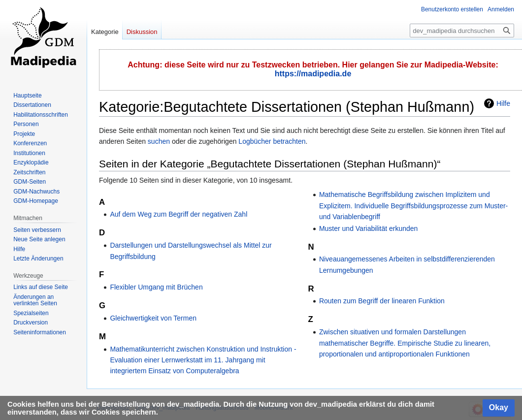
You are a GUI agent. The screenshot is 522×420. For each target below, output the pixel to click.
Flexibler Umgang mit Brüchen (156, 287)
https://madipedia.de (313, 74)
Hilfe (503, 103)
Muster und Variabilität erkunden (369, 228)
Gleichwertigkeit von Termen (153, 318)
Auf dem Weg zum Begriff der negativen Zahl (179, 214)
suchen (159, 141)
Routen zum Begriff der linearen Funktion (382, 301)
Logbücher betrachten (272, 141)
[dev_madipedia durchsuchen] (462, 31)
